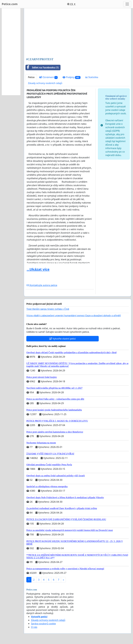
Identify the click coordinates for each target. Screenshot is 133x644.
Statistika (92, 77)
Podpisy (71, 77)
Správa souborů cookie (43, 624)
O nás (34, 627)
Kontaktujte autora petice (42, 285)
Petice (31, 77)
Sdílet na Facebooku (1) (42, 67)
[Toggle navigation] (127, 4)
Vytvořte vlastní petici (63, 339)
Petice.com (10, 4)
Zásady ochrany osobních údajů (45, 83)
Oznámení (48, 77)
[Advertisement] (78, 33)
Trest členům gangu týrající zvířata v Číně (48, 309)
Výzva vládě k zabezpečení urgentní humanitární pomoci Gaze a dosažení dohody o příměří (74, 316)
